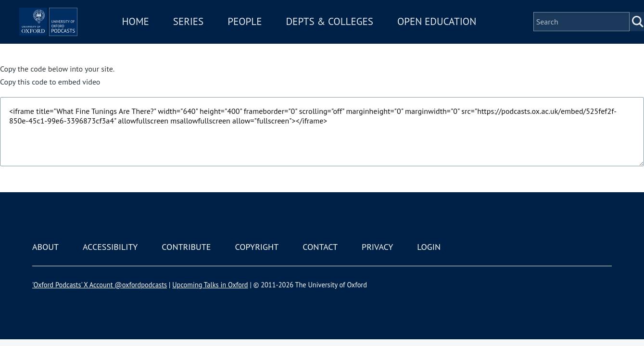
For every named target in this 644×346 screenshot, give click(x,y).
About (45, 247)
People (287, 28)
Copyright (257, 247)
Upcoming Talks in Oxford (210, 285)
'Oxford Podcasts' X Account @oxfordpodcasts (100, 285)
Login (429, 247)
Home (177, 28)
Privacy (377, 247)
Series (230, 28)
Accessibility (110, 247)
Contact (320, 247)
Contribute (186, 247)
